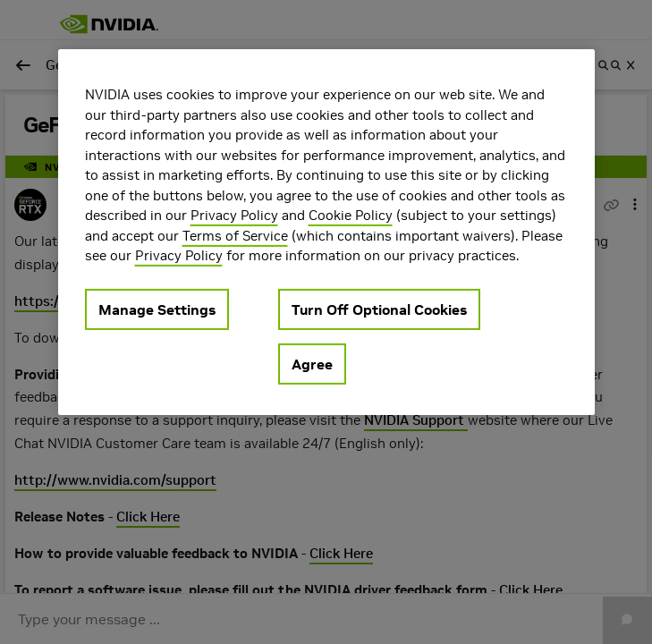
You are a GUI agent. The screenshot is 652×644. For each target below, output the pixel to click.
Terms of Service (235, 235)
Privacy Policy (234, 215)
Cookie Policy (351, 215)
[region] (326, 232)
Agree (312, 363)
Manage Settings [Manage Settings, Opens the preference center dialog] (157, 309)
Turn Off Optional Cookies (379, 309)
